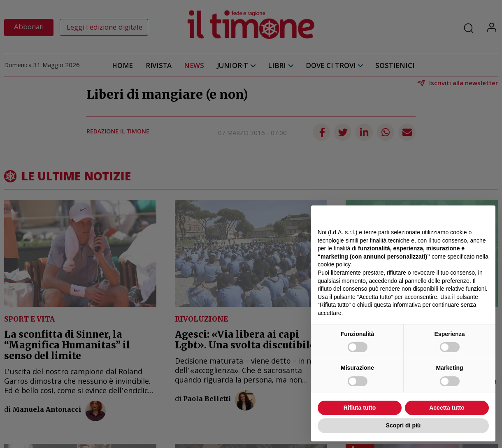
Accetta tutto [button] (447, 408)
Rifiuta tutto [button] (360, 408)
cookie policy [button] (334, 264)
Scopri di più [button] (403, 425)
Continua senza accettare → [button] (451, 216)
